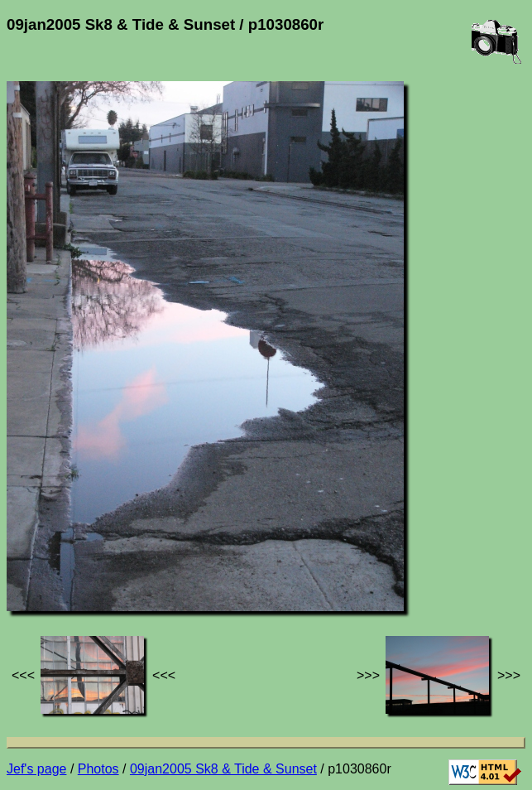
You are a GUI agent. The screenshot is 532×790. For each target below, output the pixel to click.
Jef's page (36, 769)
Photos (98, 769)
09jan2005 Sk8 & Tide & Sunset (223, 769)
